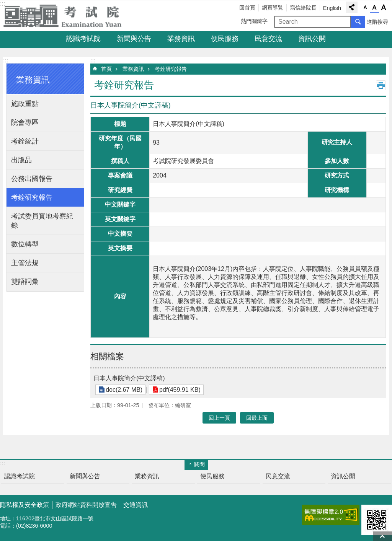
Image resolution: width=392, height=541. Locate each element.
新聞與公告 (134, 39)
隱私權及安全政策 (24, 505)
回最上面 (382, 536)
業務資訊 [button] (33, 80)
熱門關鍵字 (254, 21)
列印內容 (381, 85)
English (332, 8)
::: (6, 60)
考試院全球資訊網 (67, 16)
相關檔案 (107, 356)
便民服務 (225, 39)
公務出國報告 (32, 179)
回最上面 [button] (257, 418)
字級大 (384, 8)
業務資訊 (181, 39)
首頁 (106, 69)
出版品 (21, 160)
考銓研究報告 (32, 197)
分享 (352, 7)
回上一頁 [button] (219, 418)
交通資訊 (136, 505)
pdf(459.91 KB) (178, 390)
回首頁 (247, 8)
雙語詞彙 (25, 282)
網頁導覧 (273, 8)
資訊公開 (312, 39)
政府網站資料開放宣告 (86, 505)
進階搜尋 (377, 22)
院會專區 (25, 122)
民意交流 (268, 39)
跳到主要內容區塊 (4, 4)
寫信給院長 (303, 8)
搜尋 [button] (358, 22)
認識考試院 (83, 39)
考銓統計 (25, 141)
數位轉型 (25, 244)
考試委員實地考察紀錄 (42, 221)
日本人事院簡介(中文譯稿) (129, 378)
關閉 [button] (199, 464)
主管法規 (25, 263)
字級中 (374, 8)
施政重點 (25, 104)
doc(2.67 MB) (123, 390)
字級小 (365, 8)
